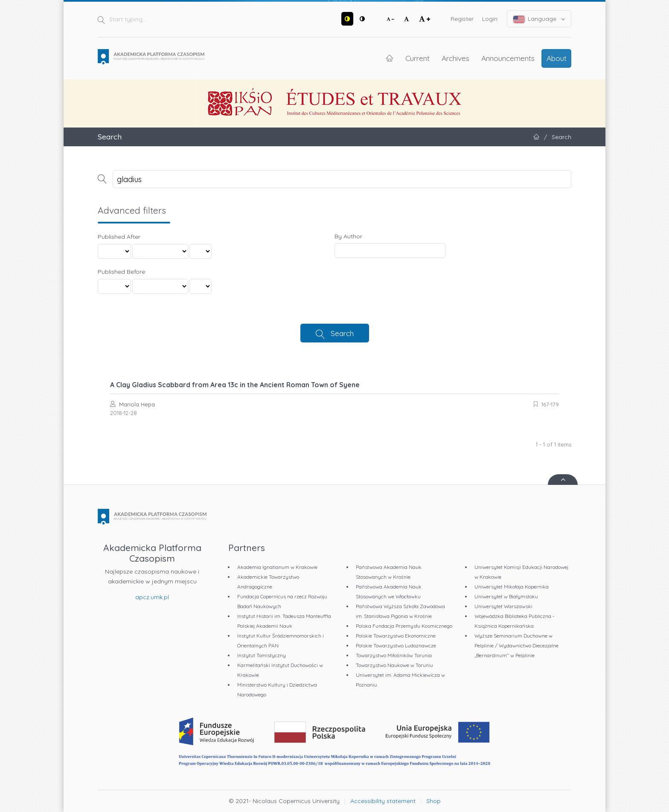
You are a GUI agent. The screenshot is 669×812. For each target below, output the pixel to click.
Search (342, 333)
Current (417, 58)
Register (462, 19)
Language (539, 19)
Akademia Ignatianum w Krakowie (277, 567)
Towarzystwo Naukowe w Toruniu (394, 665)
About (557, 58)
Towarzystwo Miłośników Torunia (394, 655)
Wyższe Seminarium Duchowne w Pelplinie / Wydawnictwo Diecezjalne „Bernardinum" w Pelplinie (516, 645)
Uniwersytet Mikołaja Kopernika (512, 587)
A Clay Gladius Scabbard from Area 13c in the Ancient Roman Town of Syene (235, 385)
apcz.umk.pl (152, 597)
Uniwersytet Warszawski (503, 606)
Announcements (508, 58)
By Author (348, 236)
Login (490, 19)
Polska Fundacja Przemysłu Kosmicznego (404, 626)
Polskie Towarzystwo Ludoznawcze (396, 645)
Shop (433, 801)
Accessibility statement (383, 801)
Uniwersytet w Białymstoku (506, 596)
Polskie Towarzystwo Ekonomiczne (396, 636)
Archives (455, 58)
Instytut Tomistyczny (262, 655)
